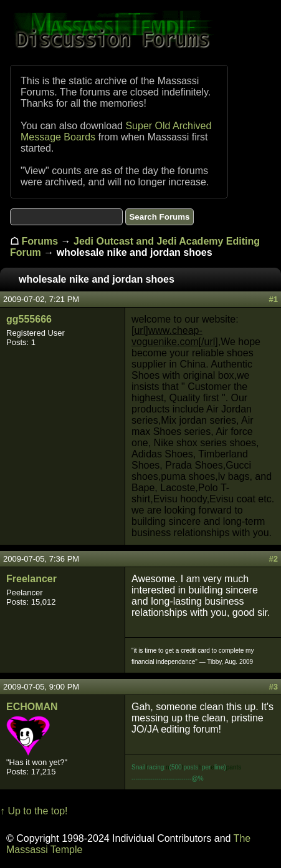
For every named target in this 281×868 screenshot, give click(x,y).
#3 (274, 687)
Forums (40, 241)
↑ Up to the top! (34, 811)
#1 (274, 299)
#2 (274, 559)
